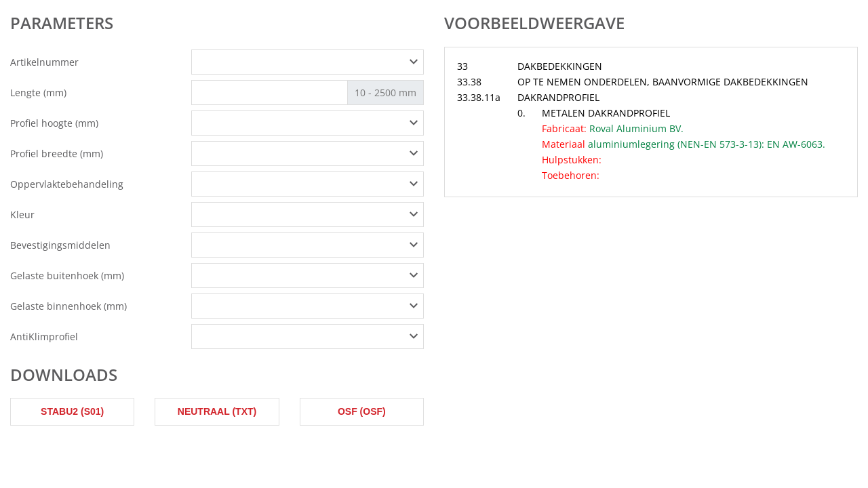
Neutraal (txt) (217, 411)
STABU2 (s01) (72, 411)
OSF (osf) (362, 411)
